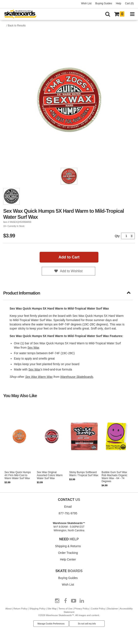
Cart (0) (129, 3)
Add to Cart (69, 257)
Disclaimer (112, 609)
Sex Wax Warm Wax (39, 377)
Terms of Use (66, 609)
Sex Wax (33, 348)
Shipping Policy (37, 609)
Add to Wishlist (71, 271)
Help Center (68, 559)
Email (68, 507)
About (8, 609)
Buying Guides (104, 3)
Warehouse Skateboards (77, 377)
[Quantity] (128, 236)
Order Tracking (68, 553)
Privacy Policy (82, 609)
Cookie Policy (98, 609)
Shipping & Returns (68, 546)
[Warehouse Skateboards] (22, 14)
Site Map (52, 609)
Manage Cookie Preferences (51, 624)
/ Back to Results (16, 26)
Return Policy (20, 609)
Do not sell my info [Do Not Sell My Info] (87, 624)
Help (119, 3)
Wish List (86, 3)
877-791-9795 (68, 513)
